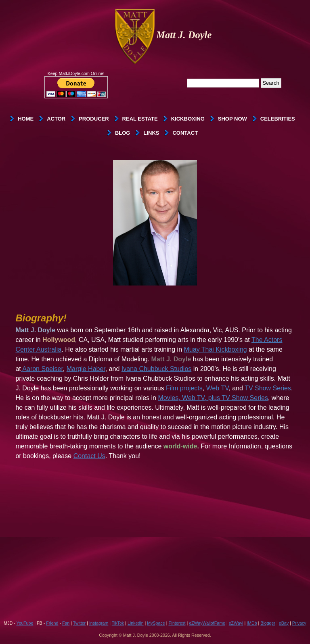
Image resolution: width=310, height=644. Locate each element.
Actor (56, 119)
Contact (185, 133)
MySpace (156, 623)
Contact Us (89, 456)
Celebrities (278, 119)
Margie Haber (86, 369)
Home (26, 119)
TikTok (118, 623)
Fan (66, 623)
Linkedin (136, 623)
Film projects (184, 388)
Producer (94, 119)
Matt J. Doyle (163, 35)
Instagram (99, 623)
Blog (123, 133)
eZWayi (236, 623)
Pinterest (177, 623)
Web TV (218, 388)
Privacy (299, 623)
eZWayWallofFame (207, 623)
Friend (52, 623)
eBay (284, 623)
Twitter (79, 623)
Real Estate (140, 119)
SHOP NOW (232, 119)
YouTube (25, 623)
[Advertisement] (155, 556)
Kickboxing (188, 119)
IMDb (252, 623)
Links (151, 133)
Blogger (268, 623)
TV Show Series (268, 388)
